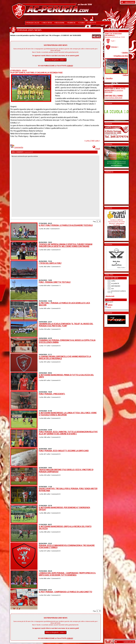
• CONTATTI (92, 23)
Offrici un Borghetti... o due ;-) (56, 60)
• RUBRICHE (71, 23)
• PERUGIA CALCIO (32, 23)
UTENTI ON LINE (129, 642)
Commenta (17, 147)
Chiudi (96, 149)
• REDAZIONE (59, 23)
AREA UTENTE (130, 2)
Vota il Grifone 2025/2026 (113, 98)
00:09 (109, 307)
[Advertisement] (112, 188)
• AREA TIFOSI (47, 23)
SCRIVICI (70, 66)
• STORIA (81, 23)
